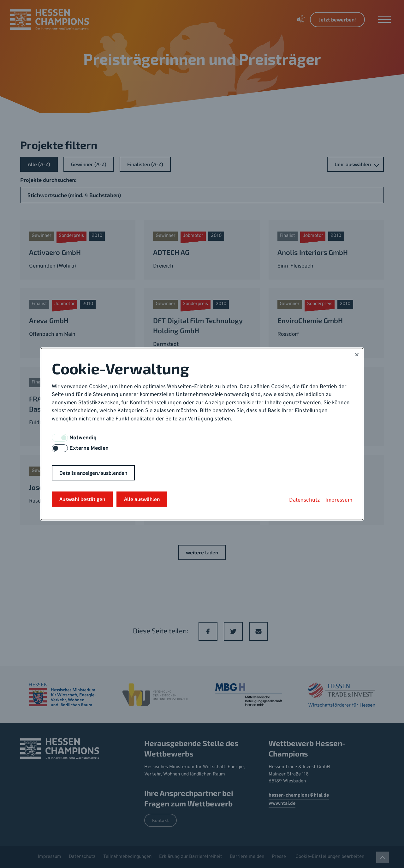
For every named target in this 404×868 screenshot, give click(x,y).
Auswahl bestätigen (82, 499)
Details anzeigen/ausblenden (93, 473)
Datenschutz (305, 500)
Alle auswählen (142, 499)
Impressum (339, 500)
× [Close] (357, 355)
